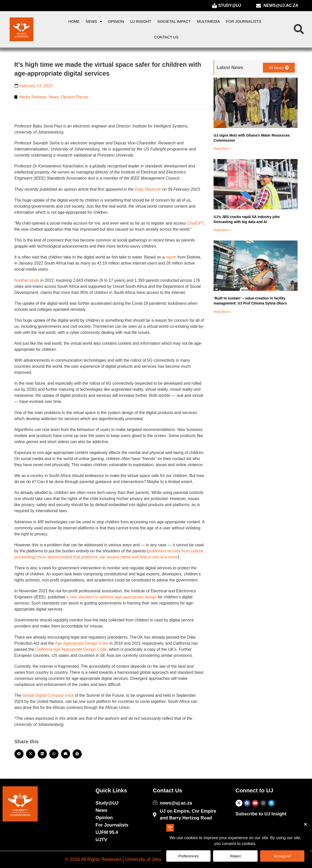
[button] (299, 29)
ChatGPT (195, 223)
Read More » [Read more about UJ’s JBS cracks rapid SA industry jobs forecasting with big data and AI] (222, 230)
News (94, 22)
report (171, 257)
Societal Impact (174, 21)
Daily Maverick (148, 189)
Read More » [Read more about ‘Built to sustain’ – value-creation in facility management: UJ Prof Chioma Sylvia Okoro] (222, 312)
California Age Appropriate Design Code (70, 649)
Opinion (116, 21)
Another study (27, 280)
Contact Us (166, 37)
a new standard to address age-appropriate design (111, 597)
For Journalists (244, 21)
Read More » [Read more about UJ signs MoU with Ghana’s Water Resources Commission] (222, 149)
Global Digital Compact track (47, 695)
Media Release (33, 97)
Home (74, 21)
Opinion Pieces (75, 97)
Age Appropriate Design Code (81, 643)
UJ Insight (141, 21)
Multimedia (208, 21)
